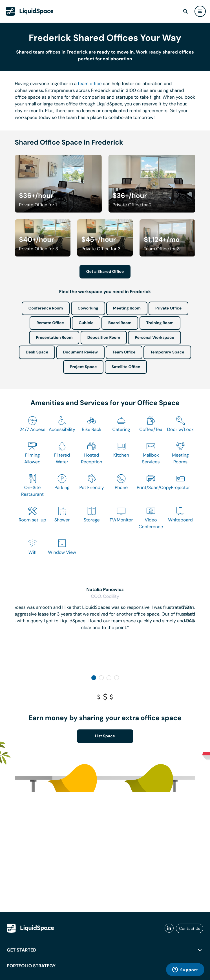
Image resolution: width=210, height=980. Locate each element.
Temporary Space (167, 352)
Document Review (80, 352)
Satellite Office (126, 367)
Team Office (124, 352)
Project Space (83, 367)
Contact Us (190, 928)
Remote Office (50, 323)
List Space (105, 736)
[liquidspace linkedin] (169, 928)
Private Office (168, 308)
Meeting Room (127, 308)
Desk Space (37, 352)
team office (90, 84)
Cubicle (86, 323)
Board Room (120, 323)
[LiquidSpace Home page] (30, 11)
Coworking (88, 308)
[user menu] (200, 11)
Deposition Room (104, 338)
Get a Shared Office (105, 272)
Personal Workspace (154, 338)
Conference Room (46, 308)
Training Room (160, 323)
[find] (185, 11)
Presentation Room (54, 338)
